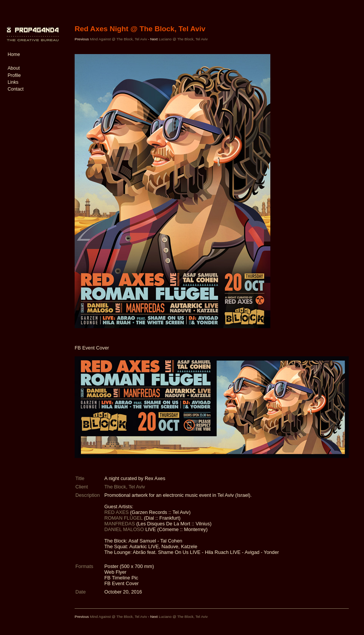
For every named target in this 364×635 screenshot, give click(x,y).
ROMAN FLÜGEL (124, 518)
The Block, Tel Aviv (125, 487)
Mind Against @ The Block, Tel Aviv (118, 39)
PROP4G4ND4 (32, 29)
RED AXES (117, 512)
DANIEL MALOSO (124, 529)
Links (13, 82)
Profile (14, 75)
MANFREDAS (120, 524)
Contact (16, 89)
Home (14, 54)
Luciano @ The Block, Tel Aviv (183, 39)
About (14, 68)
